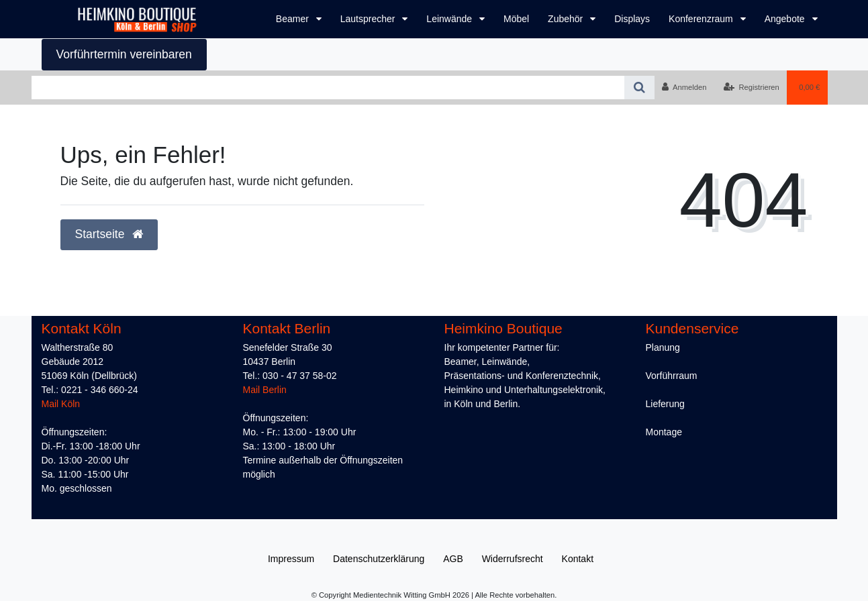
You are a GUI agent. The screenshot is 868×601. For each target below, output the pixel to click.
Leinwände (450, 19)
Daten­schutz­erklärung (379, 559)
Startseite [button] (109, 234)
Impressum (291, 559)
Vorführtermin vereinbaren (124, 54)
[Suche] (639, 88)
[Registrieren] (752, 87)
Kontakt (578, 559)
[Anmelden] (684, 87)
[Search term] (328, 88)
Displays (632, 19)
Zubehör (567, 19)
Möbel (516, 19)
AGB (453, 559)
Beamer (294, 19)
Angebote (786, 19)
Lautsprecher (369, 19)
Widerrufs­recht (513, 559)
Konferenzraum (702, 19)
